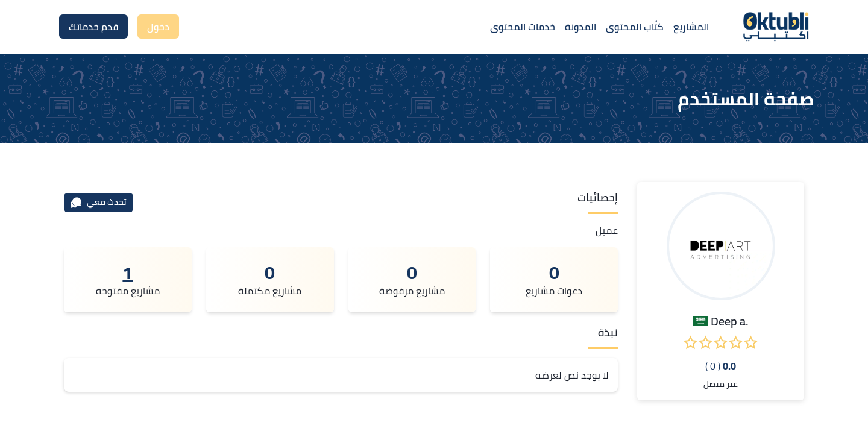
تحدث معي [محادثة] (98, 202)
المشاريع (691, 27)
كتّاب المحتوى (635, 27)
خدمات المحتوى (523, 27)
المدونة (580, 27)
